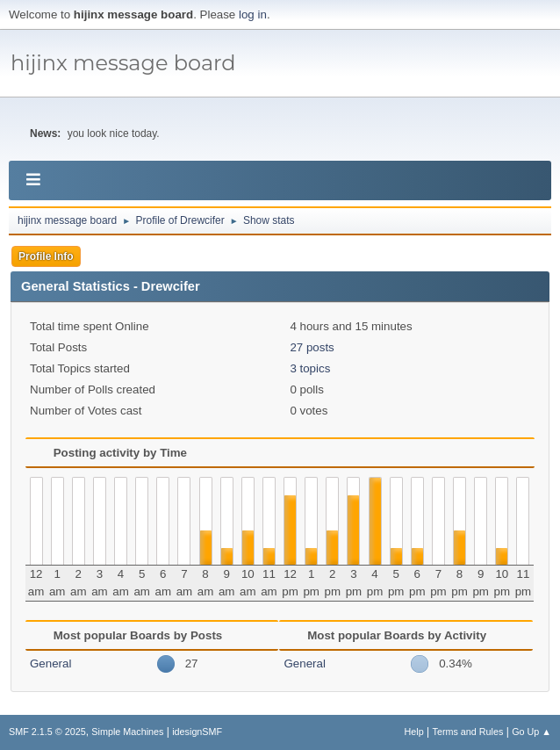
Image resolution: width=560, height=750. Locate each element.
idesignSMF (197, 732)
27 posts (312, 347)
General (50, 663)
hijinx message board (123, 63)
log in (253, 14)
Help (414, 732)
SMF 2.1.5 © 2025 (47, 732)
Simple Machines (127, 732)
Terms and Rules (468, 732)
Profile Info (46, 256)
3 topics (310, 368)
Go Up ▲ (531, 732)
